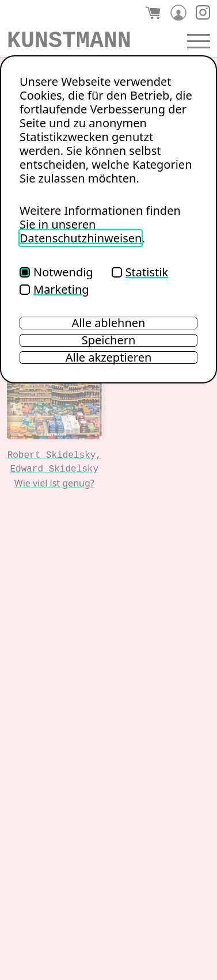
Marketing (54, 289)
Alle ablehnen (109, 323)
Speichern (109, 340)
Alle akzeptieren (109, 358)
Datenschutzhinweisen (81, 238)
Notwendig (56, 272)
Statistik (140, 272)
